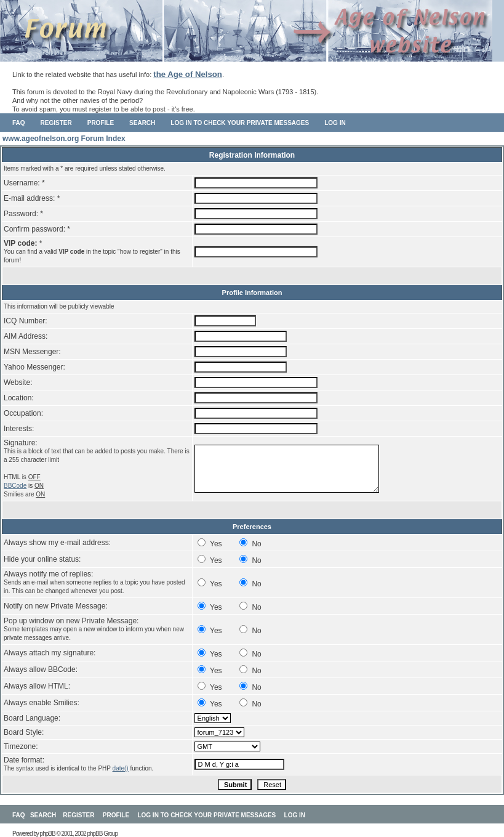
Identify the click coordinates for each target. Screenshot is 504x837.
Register (56, 123)
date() (121, 768)
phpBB (48, 834)
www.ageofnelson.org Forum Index (64, 139)
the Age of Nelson (188, 74)
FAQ (19, 123)
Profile (101, 123)
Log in (335, 123)
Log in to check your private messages (240, 123)
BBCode (15, 486)
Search (142, 123)
